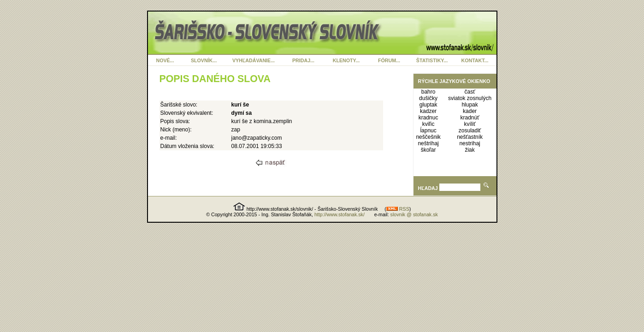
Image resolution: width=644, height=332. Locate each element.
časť (470, 92)
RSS (398, 209)
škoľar (428, 150)
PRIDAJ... (303, 60)
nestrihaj (470, 143)
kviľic (428, 124)
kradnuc (428, 118)
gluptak (428, 105)
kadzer (428, 111)
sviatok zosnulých (470, 98)
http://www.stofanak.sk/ (340, 214)
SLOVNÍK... (204, 60)
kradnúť (470, 118)
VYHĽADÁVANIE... (254, 60)
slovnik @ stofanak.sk (414, 214)
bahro (428, 92)
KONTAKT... (475, 60)
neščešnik (428, 137)
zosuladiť (470, 130)
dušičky (428, 98)
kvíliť (470, 124)
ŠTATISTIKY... (432, 60)
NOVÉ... (165, 60)
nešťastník (470, 137)
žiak (470, 150)
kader (470, 111)
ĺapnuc (428, 130)
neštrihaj (428, 143)
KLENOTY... (346, 60)
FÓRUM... (389, 60)
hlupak (470, 105)
